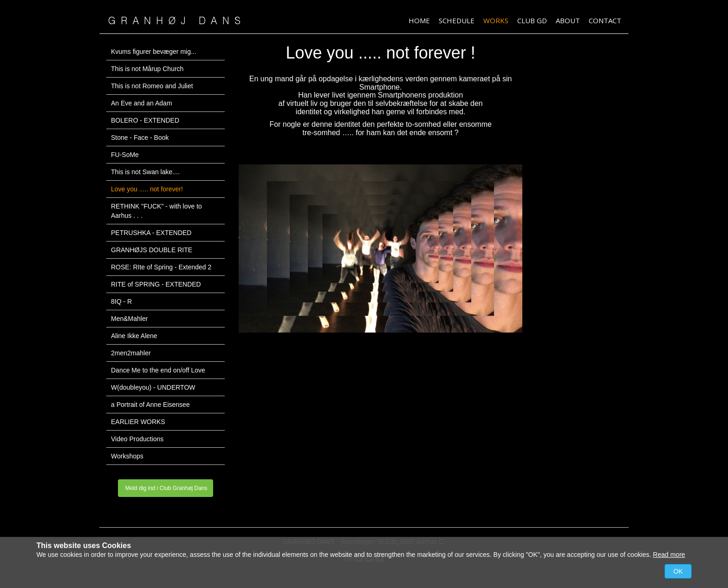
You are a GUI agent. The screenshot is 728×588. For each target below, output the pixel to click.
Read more (669, 555)
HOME (419, 20)
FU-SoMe (125, 155)
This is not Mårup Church (147, 69)
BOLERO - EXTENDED (145, 120)
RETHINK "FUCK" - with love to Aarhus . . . (156, 211)
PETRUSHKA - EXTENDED (151, 233)
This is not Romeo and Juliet (152, 86)
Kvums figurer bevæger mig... (154, 52)
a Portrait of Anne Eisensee (150, 405)
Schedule (457, 20)
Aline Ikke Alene (134, 336)
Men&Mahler (129, 319)
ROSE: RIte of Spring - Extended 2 (161, 267)
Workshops (127, 456)
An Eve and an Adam (142, 103)
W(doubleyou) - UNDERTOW (153, 387)
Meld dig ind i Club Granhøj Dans (165, 488)
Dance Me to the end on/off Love (158, 370)
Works (496, 20)
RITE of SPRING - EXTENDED (156, 284)
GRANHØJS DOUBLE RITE (152, 250)
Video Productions (137, 439)
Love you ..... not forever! (147, 189)
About (568, 20)
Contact (605, 20)
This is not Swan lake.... (145, 172)
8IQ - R (121, 301)
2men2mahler (131, 353)
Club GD (532, 20)
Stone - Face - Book (140, 137)
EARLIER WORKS (138, 422)
